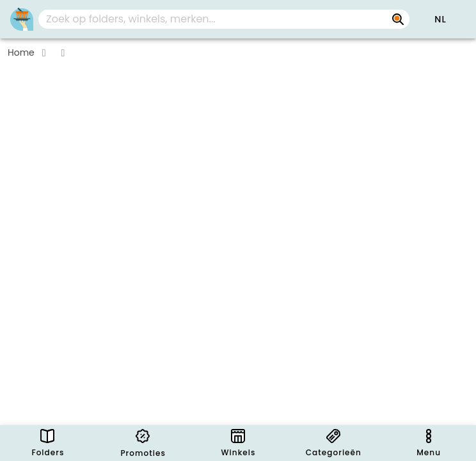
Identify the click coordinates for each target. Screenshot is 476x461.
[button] (440, 19)
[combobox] (224, 19)
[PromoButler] (22, 19)
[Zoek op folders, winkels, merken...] (398, 19)
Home (21, 53)
